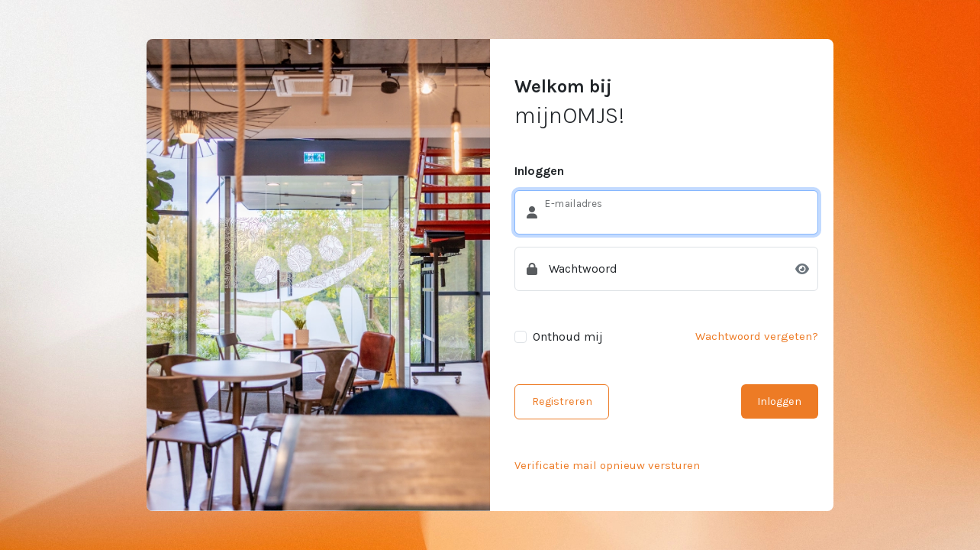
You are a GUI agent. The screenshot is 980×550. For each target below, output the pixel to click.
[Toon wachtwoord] (802, 269)
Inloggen (779, 401)
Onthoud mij (568, 336)
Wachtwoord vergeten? (757, 336)
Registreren (562, 401)
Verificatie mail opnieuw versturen (607, 465)
